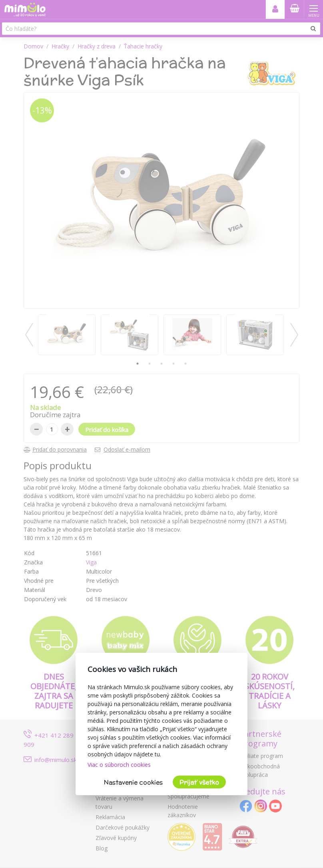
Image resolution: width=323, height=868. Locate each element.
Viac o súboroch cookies (119, 765)
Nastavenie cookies (133, 782)
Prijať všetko (199, 782)
